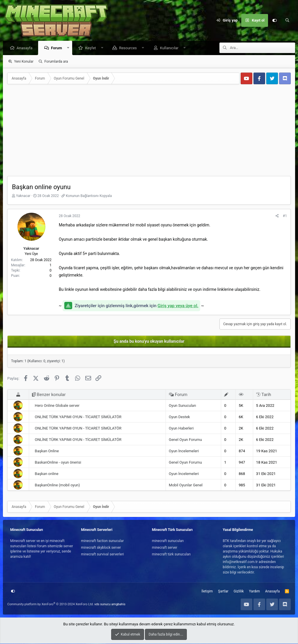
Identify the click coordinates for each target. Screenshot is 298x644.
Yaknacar (23, 196)
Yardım (255, 592)
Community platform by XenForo (50, 605)
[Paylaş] (277, 216)
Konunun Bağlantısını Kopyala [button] (89, 196)
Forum (58, 48)
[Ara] (287, 20)
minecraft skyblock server (101, 548)
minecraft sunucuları (168, 541)
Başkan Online (47, 451)
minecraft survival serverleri (103, 555)
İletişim (207, 592)
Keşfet (92, 48)
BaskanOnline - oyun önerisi (58, 463)
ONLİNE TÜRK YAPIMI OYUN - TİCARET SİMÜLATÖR (78, 417)
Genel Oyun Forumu (185, 440)
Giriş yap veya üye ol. (178, 306)
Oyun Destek (179, 417)
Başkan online (47, 474)
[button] (70, 48)
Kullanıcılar (171, 48)
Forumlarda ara (56, 62)
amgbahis (118, 605)
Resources (129, 48)
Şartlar (223, 592)
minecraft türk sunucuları (171, 555)
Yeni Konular (24, 62)
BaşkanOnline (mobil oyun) (57, 485)
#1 (285, 216)
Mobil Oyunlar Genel (186, 485)
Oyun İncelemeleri (184, 451)
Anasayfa (26, 48)
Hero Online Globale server (57, 406)
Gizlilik (239, 592)
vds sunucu (102, 605)
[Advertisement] (149, 133)
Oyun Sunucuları (182, 406)
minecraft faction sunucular (103, 541)
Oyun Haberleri (181, 429)
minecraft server (165, 548)
